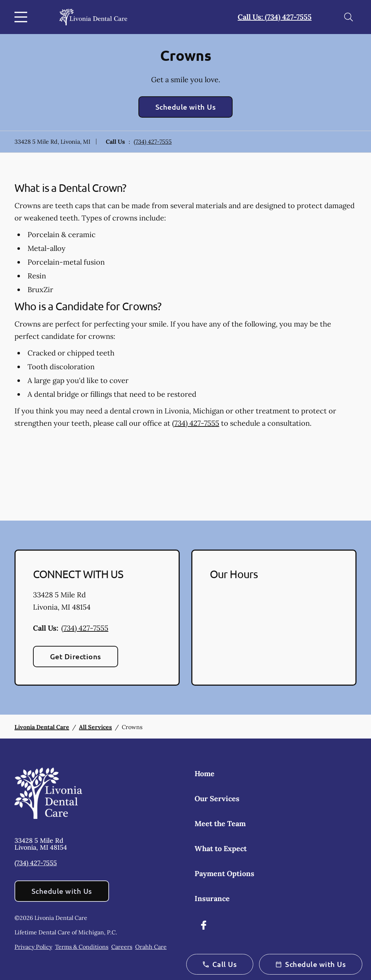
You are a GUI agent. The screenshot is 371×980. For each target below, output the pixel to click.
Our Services (217, 798)
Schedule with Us (186, 107)
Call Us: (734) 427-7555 (275, 17)
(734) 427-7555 (153, 142)
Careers (122, 947)
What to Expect (221, 848)
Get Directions (76, 656)
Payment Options (224, 873)
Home (205, 773)
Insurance (212, 898)
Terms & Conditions (82, 947)
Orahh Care (151, 947)
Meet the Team (220, 823)
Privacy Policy (33, 947)
